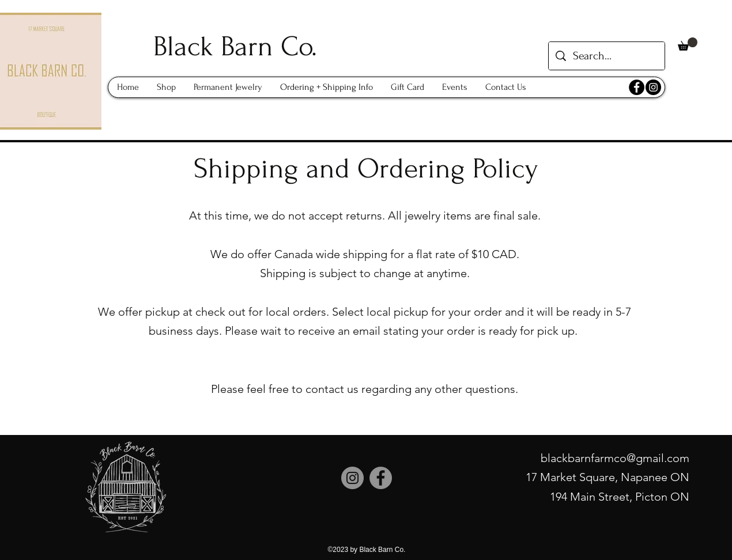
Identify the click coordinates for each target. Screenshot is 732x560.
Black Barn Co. (235, 46)
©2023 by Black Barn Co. (367, 550)
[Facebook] (637, 87)
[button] (688, 44)
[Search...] (607, 56)
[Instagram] (653, 87)
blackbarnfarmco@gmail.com (615, 458)
